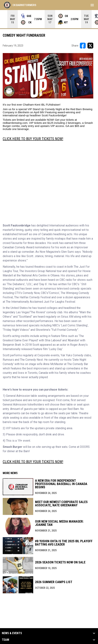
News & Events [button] (12, 633)
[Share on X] (90, 46)
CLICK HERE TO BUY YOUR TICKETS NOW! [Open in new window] (33, 139)
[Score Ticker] (49, 19)
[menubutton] (92, 5)
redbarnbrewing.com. (16, 123)
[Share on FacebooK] (83, 46)
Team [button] (5, 640)
